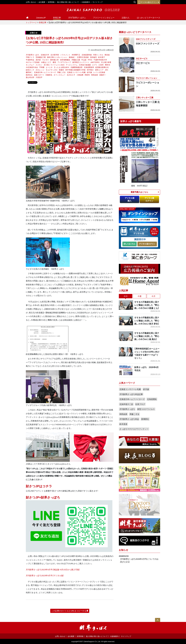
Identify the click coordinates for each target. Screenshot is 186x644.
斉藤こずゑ (61, 72)
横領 (54, 62)
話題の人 (126, 18)
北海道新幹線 (87, 55)
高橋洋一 (103, 75)
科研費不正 (76, 55)
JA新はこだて (46, 62)
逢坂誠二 (72, 57)
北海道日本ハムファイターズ (45, 72)
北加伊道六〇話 (126, 404)
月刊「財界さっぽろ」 (77, 18)
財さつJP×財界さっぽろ (43, 497)
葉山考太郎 (30, 77)
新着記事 (57, 18)
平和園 (42, 67)
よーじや (49, 67)
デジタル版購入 (130, 199)
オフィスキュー (59, 75)
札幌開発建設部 (77, 67)
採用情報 (51, 2)
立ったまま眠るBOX (61, 67)
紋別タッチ (30, 70)
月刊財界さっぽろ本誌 (129, 419)
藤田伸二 (29, 72)
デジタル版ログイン (149, 2)
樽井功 (108, 65)
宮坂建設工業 (41, 57)
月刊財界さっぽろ (33, 55)
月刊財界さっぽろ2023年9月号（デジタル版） (45, 575)
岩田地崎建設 (65, 60)
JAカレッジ (40, 70)
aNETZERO (95, 62)
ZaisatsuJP (41, 18)
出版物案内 (86, 2)
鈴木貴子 (102, 57)
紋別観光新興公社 (102, 67)
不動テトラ (30, 57)
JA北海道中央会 (32, 67)
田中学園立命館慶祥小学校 (75, 70)
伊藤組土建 (76, 60)
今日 (126, 296)
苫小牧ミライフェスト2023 (54, 65)
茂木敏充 (93, 57)
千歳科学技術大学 (100, 60)
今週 (139, 296)
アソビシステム (72, 65)
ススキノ (39, 65)
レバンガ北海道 (99, 72)
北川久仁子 (71, 75)
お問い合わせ (31, 2)
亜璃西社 (145, 419)
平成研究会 (30, 60)
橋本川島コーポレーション (57, 57)
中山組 (84, 60)
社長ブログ (140, 404)
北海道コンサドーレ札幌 (76, 72)
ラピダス (45, 60)
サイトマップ (98, 2)
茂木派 (38, 60)
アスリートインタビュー (104, 18)
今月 (153, 296)
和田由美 (95, 75)
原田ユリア (99, 70)
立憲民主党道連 (83, 57)
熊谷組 (107, 55)
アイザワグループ (64, 62)
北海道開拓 (152, 399)
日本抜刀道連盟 (85, 65)
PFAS (90, 60)
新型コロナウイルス (146, 409)
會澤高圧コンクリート (81, 62)
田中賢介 (90, 70)
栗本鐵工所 (54, 60)
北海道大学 (45, 55)
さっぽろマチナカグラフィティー (134, 429)
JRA (106, 70)
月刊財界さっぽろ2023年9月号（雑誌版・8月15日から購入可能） (53, 570)
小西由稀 (80, 75)
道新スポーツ (39, 75)
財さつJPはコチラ (39, 486)
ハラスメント (65, 55)
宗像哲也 (49, 75)
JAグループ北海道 (33, 62)
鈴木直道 (123, 424)
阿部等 (87, 75)
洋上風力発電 (106, 62)
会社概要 (42, 2)
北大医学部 (55, 55)
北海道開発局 (89, 67)
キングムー (30, 65)
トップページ (31, 22)
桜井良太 (29, 75)
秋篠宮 (61, 70)
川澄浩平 (39, 77)
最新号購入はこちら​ (139, 192)
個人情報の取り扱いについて (68, 2)
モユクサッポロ (52, 70)
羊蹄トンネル (98, 55)
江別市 (101, 65)
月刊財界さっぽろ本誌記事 (131, 394)
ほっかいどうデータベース (149, 18)
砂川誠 (89, 72)
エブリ (95, 65)
